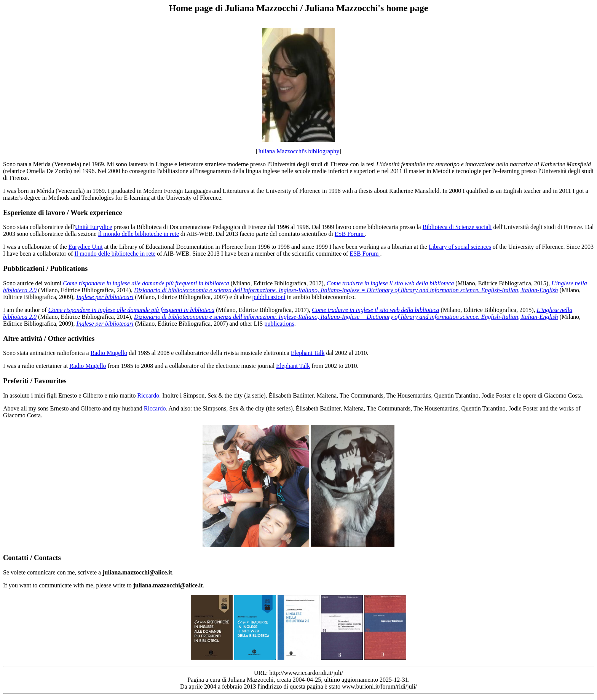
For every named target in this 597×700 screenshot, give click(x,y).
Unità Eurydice (93, 227)
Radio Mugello (109, 353)
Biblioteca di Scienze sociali (457, 227)
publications (279, 324)
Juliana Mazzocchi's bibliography (298, 151)
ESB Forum (350, 234)
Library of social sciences (460, 247)
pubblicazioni (269, 297)
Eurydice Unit (85, 247)
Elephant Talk (308, 353)
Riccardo (148, 395)
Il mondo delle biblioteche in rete (138, 234)
